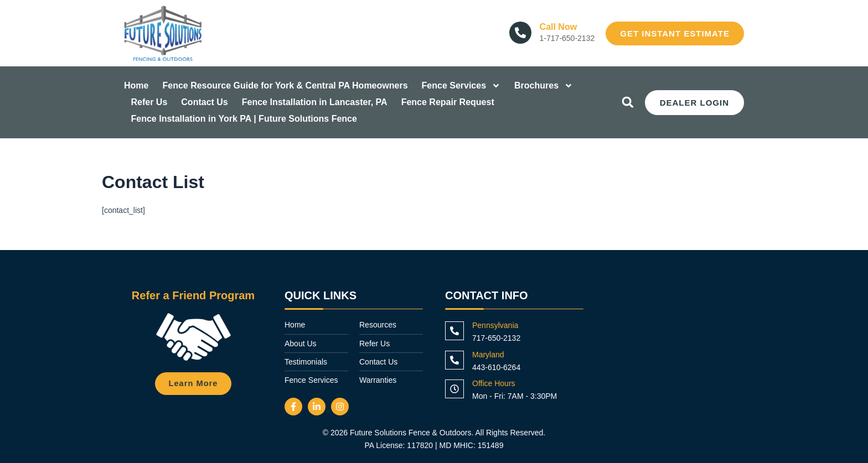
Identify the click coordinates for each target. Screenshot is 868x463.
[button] (628, 102)
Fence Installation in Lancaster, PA (315, 102)
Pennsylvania (495, 325)
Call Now (559, 27)
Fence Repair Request (448, 102)
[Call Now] (520, 33)
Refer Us (149, 102)
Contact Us (204, 102)
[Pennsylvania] (454, 331)
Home (136, 85)
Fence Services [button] (461, 86)
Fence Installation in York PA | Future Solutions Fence (244, 119)
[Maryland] (454, 360)
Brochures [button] (544, 86)
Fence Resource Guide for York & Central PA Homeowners (285, 85)
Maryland (488, 355)
